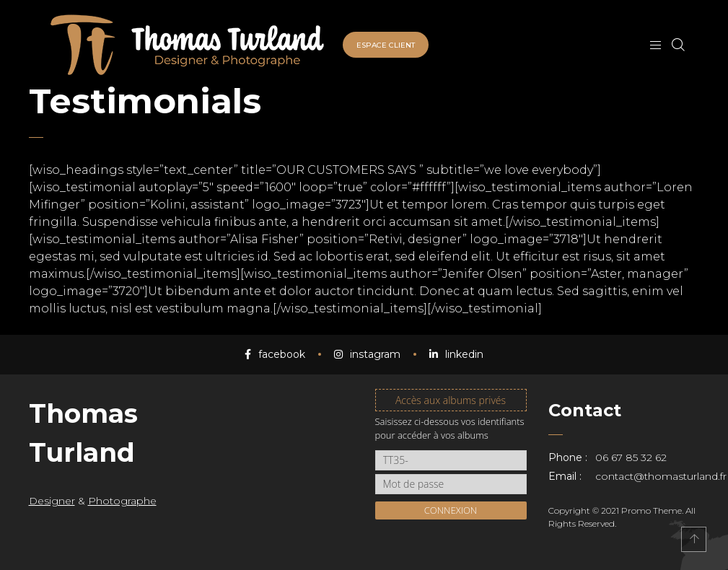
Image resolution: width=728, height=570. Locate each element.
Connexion (451, 510)
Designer (52, 501)
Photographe (122, 501)
